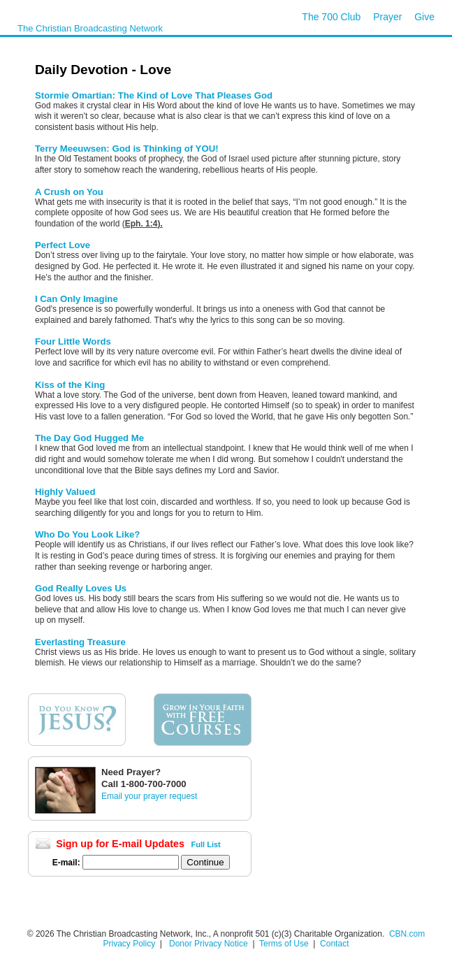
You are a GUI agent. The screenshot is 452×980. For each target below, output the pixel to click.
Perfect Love (63, 245)
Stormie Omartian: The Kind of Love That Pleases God (154, 95)
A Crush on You (69, 192)
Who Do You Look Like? (87, 534)
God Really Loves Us (81, 588)
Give (424, 17)
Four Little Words (73, 341)
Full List (206, 844)
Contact (334, 944)
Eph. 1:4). (144, 224)
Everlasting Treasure (80, 642)
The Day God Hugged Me (89, 438)
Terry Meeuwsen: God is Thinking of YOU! (127, 149)
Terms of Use (285, 944)
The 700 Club (331, 17)
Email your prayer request (149, 796)
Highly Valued (65, 492)
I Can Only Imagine (76, 299)
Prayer (387, 17)
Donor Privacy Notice (209, 944)
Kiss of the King (70, 385)
